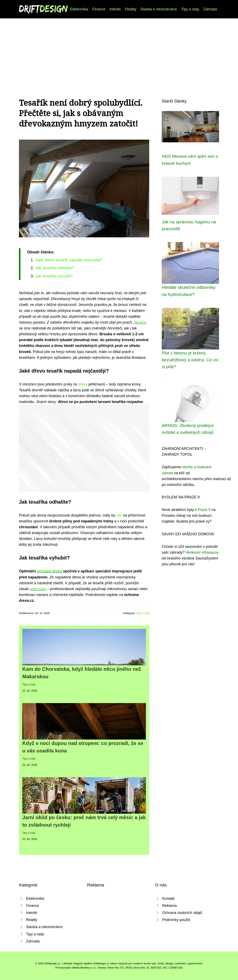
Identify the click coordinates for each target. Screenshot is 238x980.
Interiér (115, 9)
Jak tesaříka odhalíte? (55, 268)
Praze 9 (204, 510)
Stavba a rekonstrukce (159, 9)
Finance (99, 9)
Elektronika (79, 9)
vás (119, 515)
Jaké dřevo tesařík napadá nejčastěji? (69, 260)
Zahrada (210, 9)
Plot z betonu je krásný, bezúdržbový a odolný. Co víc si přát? (190, 360)
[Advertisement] (119, 50)
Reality (131, 9)
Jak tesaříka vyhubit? (54, 276)
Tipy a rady (190, 9)
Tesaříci (140, 322)
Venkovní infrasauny (202, 552)
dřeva (83, 384)
